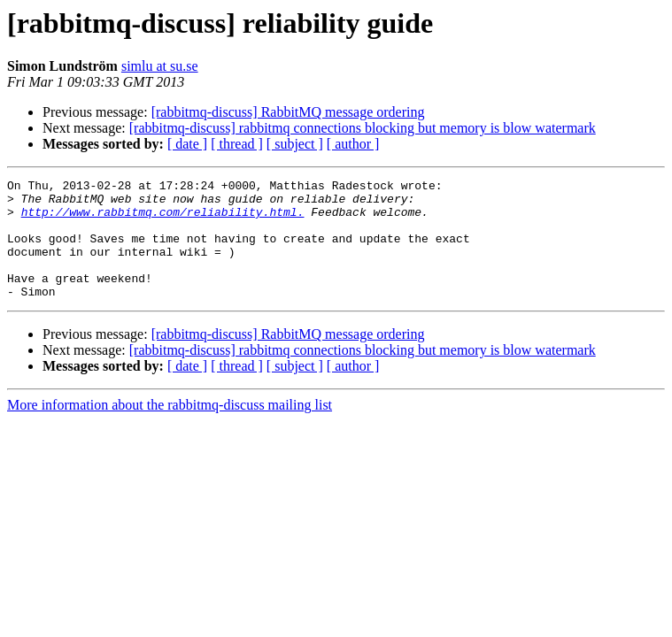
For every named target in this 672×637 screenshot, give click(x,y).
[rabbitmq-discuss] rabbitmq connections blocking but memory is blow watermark (363, 128)
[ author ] (353, 144)
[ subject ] (295, 144)
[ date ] (187, 144)
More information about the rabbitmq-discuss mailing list (170, 429)
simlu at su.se (160, 66)
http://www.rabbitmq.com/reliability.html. (163, 219)
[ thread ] (237, 144)
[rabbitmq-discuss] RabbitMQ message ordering (288, 112)
